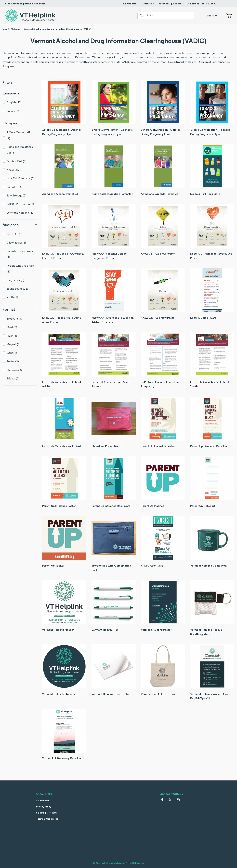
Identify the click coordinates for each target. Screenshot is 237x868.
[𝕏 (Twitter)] (170, 800)
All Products (130, 4)
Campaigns (193, 4)
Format (20, 309)
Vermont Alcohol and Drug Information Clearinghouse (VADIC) (57, 29)
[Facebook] (162, 800)
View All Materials (11, 29)
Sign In (212, 16)
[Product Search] (169, 16)
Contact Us (148, 4)
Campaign (20, 123)
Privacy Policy (44, 807)
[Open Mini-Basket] (228, 16)
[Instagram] (178, 800)
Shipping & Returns (47, 813)
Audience (20, 225)
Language (20, 93)
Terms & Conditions (47, 819)
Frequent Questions (170, 4)
